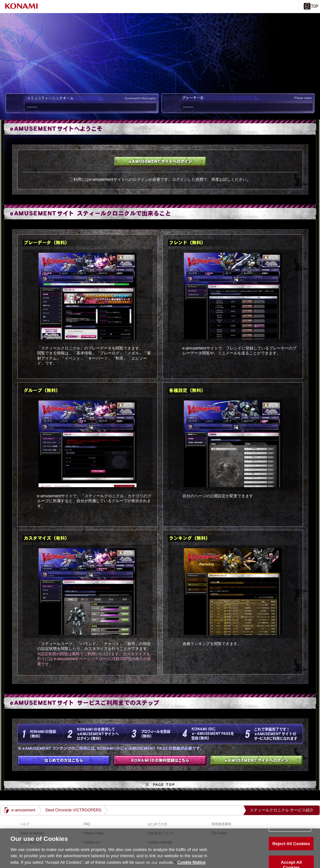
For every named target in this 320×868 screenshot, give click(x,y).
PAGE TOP (160, 786)
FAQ (87, 824)
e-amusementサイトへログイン (160, 162)
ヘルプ (24, 824)
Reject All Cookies (291, 851)
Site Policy (219, 833)
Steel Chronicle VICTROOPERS (73, 810)
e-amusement (23, 810)
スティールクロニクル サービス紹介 (282, 810)
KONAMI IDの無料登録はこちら (160, 760)
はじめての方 (64, 760)
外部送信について (161, 833)
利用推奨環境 (221, 824)
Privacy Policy (94, 833)
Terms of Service (32, 833)
